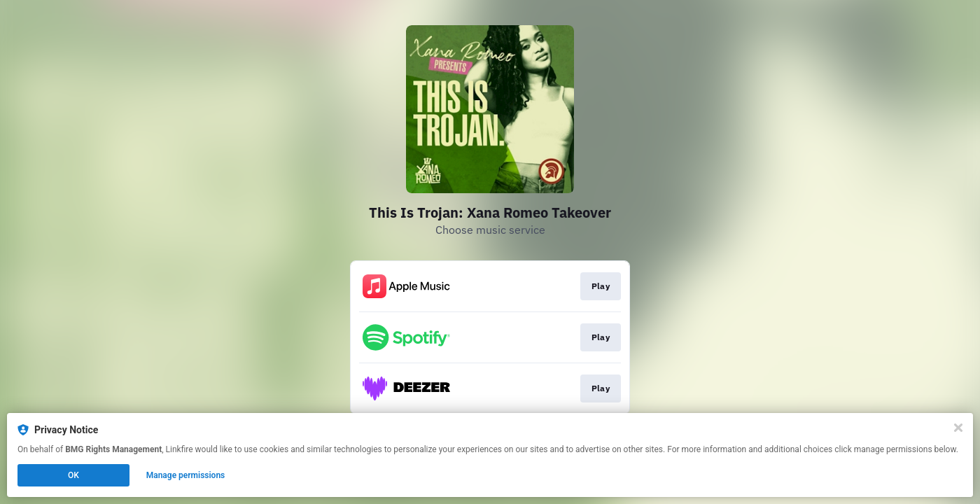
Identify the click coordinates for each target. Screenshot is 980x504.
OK (73, 475)
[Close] (958, 428)
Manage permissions (186, 475)
